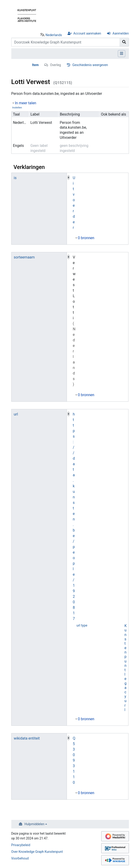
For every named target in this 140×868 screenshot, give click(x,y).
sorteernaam (24, 257)
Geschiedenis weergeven (90, 65)
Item (35, 65)
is (15, 178)
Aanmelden (121, 33)
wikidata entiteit (27, 738)
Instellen (17, 108)
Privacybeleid (21, 845)
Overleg (55, 65)
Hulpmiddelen (34, 824)
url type (82, 626)
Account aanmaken (87, 33)
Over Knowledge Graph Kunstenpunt (37, 852)
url (16, 414)
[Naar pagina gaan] (124, 42)
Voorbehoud (20, 858)
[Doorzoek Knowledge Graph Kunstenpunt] (66, 42)
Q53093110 (74, 760)
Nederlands (54, 35)
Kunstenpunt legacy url (126, 668)
